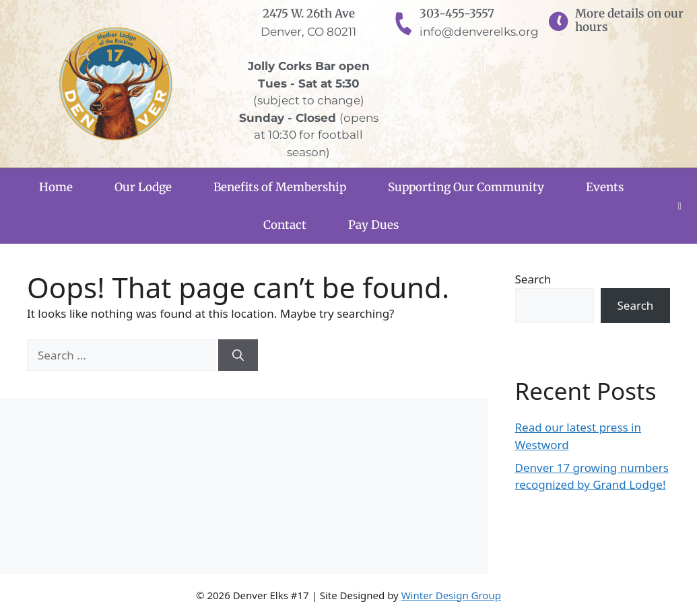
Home (56, 187)
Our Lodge (143, 187)
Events (605, 187)
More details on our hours (629, 20)
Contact (285, 225)
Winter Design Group (451, 595)
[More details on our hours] (558, 22)
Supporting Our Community (466, 187)
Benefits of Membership (280, 187)
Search (533, 279)
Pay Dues (373, 225)
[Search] (238, 355)
